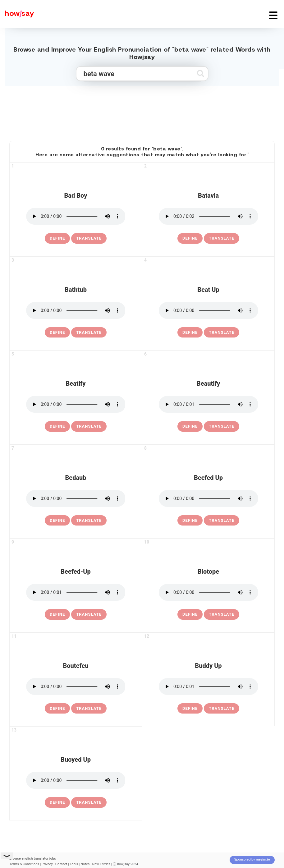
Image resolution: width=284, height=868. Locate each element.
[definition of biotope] (190, 614)
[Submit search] (201, 73)
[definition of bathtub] (57, 333)
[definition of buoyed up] (57, 802)
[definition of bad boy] (57, 238)
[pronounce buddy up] (208, 687)
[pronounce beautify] (208, 404)
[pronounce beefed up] (208, 498)
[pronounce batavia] (208, 216)
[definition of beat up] (190, 333)
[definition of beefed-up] (57, 614)
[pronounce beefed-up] (76, 592)
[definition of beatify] (57, 426)
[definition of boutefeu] (57, 709)
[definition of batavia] (190, 238)
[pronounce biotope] (208, 592)
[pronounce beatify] (76, 404)
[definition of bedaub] (57, 521)
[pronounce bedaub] (76, 498)
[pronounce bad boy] (76, 216)
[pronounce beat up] (208, 310)
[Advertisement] (142, 111)
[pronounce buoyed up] (76, 780)
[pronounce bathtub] (76, 310)
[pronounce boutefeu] (76, 687)
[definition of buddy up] (190, 709)
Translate (89, 238)
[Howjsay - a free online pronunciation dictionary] (17, 14)
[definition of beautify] (190, 426)
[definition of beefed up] (190, 521)
